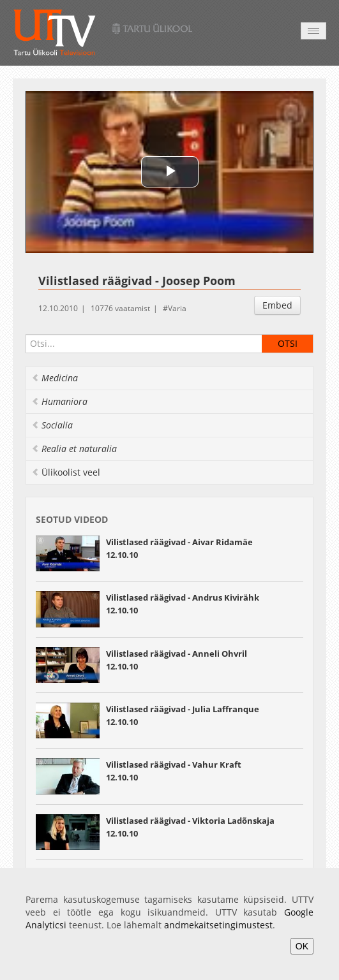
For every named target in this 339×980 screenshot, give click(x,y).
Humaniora (59, 401)
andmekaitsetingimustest (218, 925)
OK (302, 946)
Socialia (52, 425)
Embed (277, 305)
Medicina (55, 378)
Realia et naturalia (74, 449)
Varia (177, 308)
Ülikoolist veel (66, 472)
